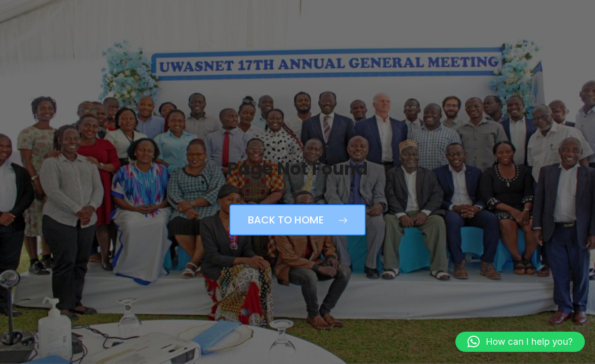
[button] (520, 342)
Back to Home (297, 220)
